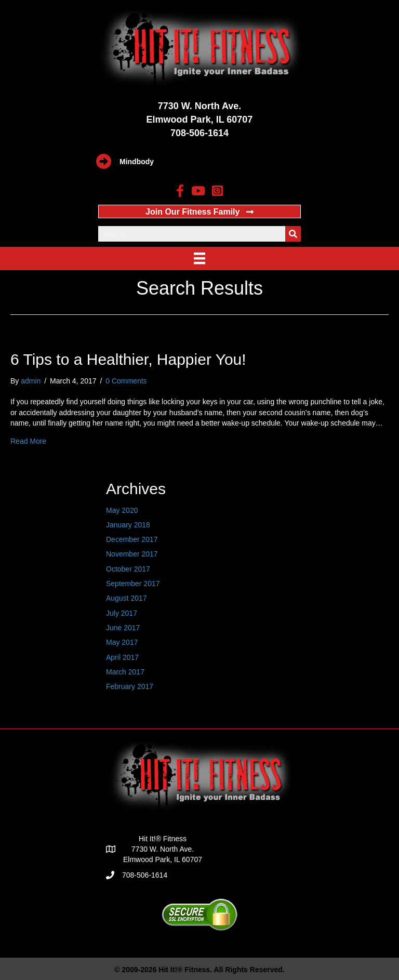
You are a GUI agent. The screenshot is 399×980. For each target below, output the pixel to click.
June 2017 (123, 628)
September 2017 (133, 584)
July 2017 (122, 613)
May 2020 (122, 510)
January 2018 (128, 525)
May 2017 (122, 642)
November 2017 (132, 554)
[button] (199, 211)
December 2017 (132, 539)
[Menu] (199, 258)
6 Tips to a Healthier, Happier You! (128, 359)
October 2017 (128, 569)
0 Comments (126, 381)
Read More (28, 441)
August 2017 (127, 598)
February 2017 (130, 686)
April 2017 (122, 657)
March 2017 (125, 672)
